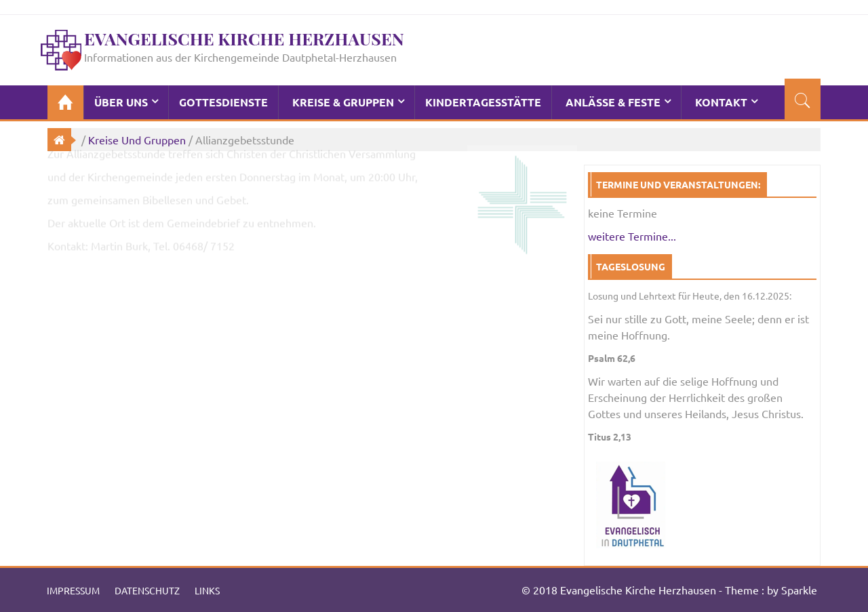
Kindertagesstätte (483, 102)
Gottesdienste (223, 102)
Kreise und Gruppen (137, 140)
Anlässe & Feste (613, 102)
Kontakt (721, 102)
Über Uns (121, 102)
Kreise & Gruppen (343, 102)
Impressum (73, 590)
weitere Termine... (632, 236)
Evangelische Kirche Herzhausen (244, 38)
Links (207, 590)
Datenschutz (147, 590)
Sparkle (799, 590)
